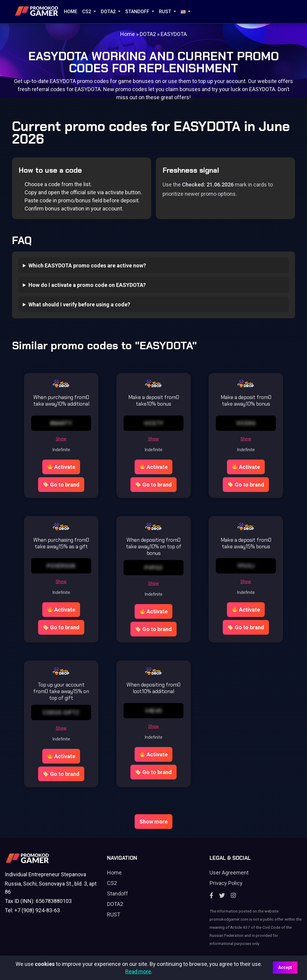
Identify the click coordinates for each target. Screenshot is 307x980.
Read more (138, 971)
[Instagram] (233, 896)
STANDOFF (138, 12)
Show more (153, 822)
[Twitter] (222, 896)
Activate (61, 467)
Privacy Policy (226, 883)
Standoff (118, 894)
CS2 (87, 12)
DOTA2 (109, 12)
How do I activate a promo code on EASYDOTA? (87, 285)
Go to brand (61, 485)
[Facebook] (211, 896)
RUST (166, 12)
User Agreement (229, 873)
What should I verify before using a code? (79, 304)
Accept (285, 967)
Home (71, 12)
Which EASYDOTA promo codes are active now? (87, 265)
